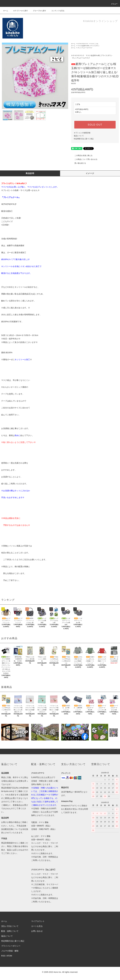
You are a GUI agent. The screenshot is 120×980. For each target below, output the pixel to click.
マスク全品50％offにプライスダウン (88, 46)
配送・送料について (10, 931)
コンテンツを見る (56, 11)
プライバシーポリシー (11, 946)
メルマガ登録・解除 (10, 951)
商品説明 (30, 173)
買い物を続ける (79, 163)
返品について (79, 136)
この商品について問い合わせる (84, 159)
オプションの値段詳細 (82, 133)
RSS (3, 956)
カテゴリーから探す (19, 11)
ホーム (6, 11)
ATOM (9, 956)
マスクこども (94, 44)
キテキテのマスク (83, 44)
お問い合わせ (37, 931)
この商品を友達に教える (82, 156)
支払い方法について (10, 926)
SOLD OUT (95, 125)
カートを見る (37, 926)
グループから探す (38, 11)
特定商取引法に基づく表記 (84, 139)
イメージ (90, 173)
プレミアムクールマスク (85, 48)
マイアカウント (38, 921)
